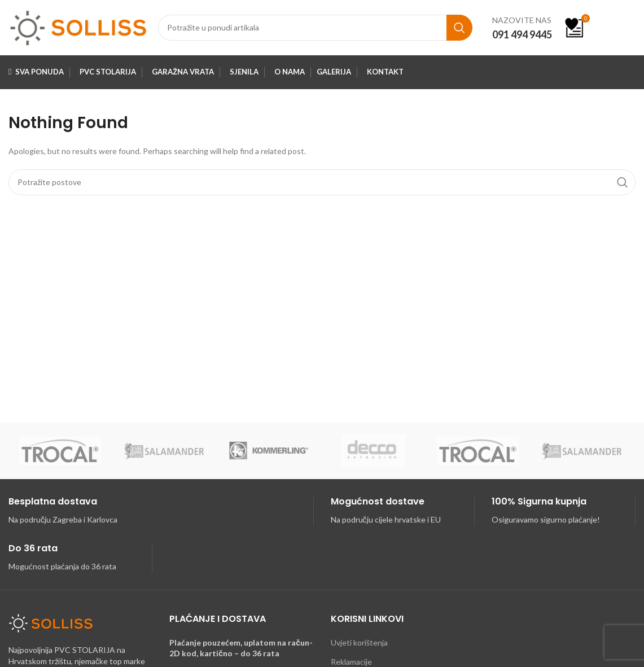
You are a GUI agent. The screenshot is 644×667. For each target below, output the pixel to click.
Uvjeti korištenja (359, 646)
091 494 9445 (522, 36)
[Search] (315, 30)
